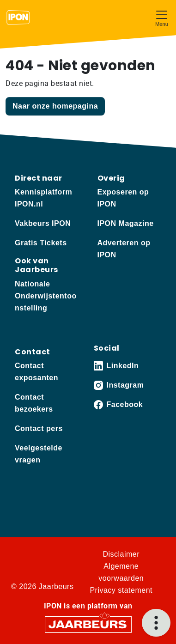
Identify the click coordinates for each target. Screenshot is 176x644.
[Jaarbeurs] (88, 623)
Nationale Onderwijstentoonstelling (46, 296)
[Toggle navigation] (162, 17)
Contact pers (39, 428)
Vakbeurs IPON (43, 223)
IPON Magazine (126, 223)
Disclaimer (121, 554)
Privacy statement (121, 590)
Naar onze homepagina (55, 106)
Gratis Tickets (41, 243)
